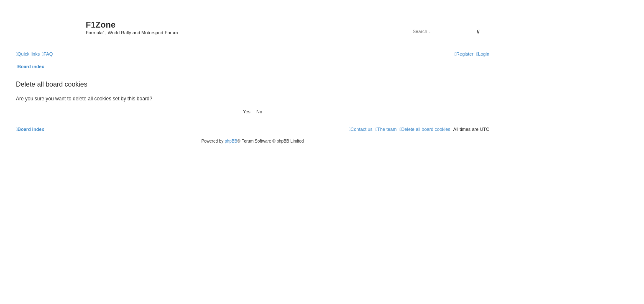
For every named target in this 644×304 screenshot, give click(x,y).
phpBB (231, 141)
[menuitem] (47, 54)
